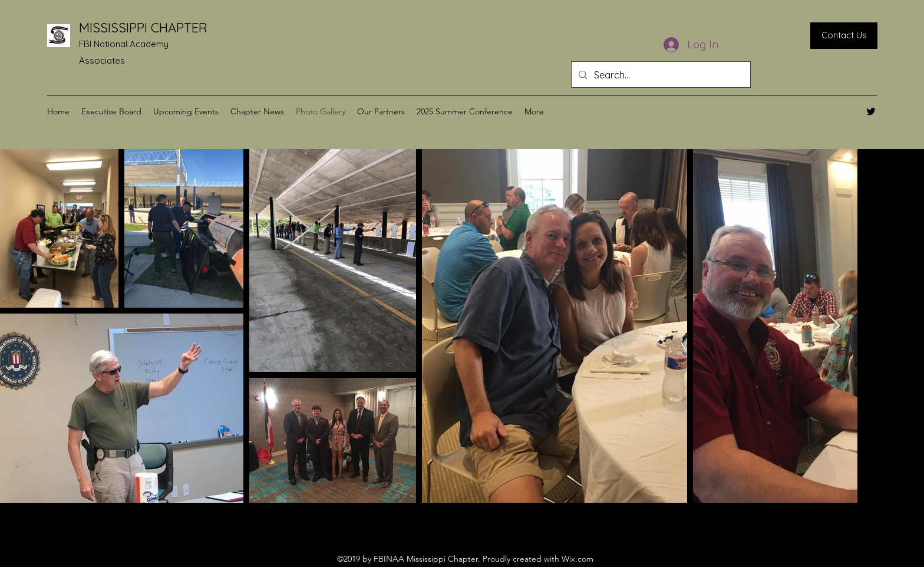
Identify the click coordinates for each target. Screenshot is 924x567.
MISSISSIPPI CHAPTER (143, 28)
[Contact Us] (844, 36)
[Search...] (660, 75)
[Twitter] (871, 111)
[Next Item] (834, 326)
